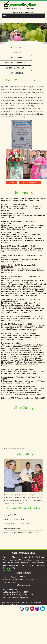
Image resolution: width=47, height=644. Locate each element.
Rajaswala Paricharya (12, 530)
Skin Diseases (16, 53)
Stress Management (16, 68)
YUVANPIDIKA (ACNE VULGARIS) (17, 525)
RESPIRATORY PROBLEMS (16, 63)
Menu (6, 16)
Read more (7, 570)
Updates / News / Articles (24, 508)
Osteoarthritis (16, 48)
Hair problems (16, 73)
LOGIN (12, 182)
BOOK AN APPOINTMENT (30, 182)
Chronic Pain (16, 58)
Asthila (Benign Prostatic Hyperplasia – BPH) (22, 534)
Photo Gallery (23, 454)
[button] (4, 33)
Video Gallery (24, 408)
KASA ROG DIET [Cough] (14, 521)
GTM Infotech (16, 605)
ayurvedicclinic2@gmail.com (18, 598)
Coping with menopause (14, 516)
